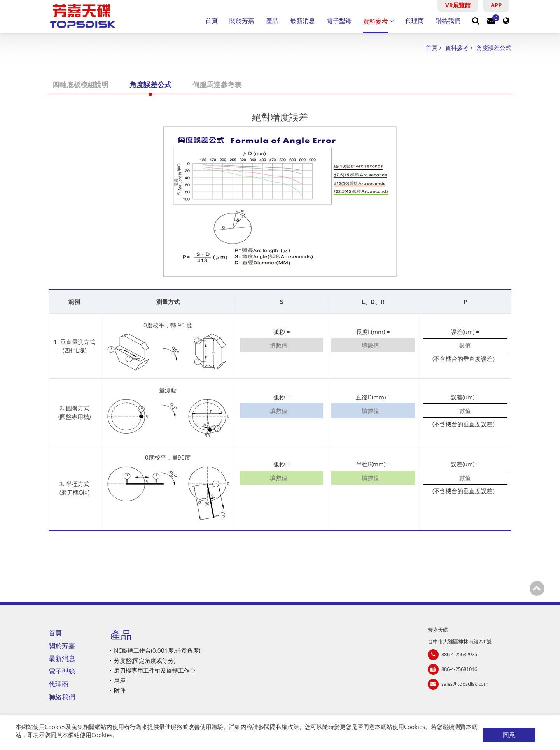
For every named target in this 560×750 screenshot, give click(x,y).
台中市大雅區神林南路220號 (460, 641)
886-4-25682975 (459, 654)
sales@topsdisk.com (465, 684)
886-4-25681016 (459, 669)
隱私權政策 (284, 727)
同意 (509, 735)
